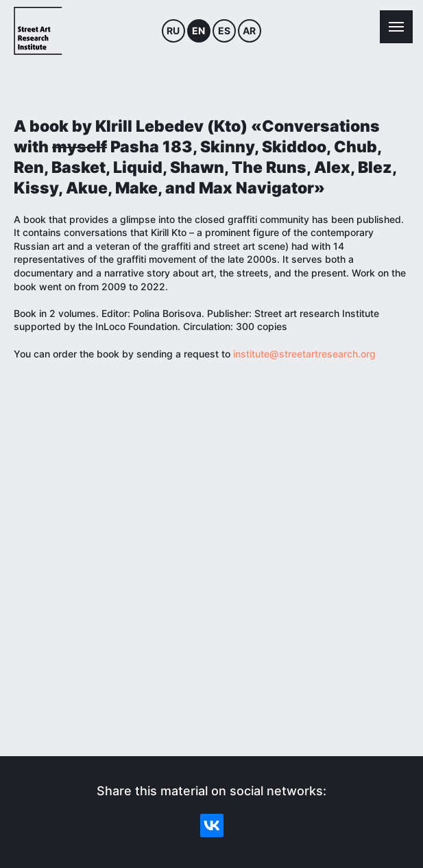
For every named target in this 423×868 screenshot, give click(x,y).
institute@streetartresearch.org (304, 354)
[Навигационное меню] (396, 27)
